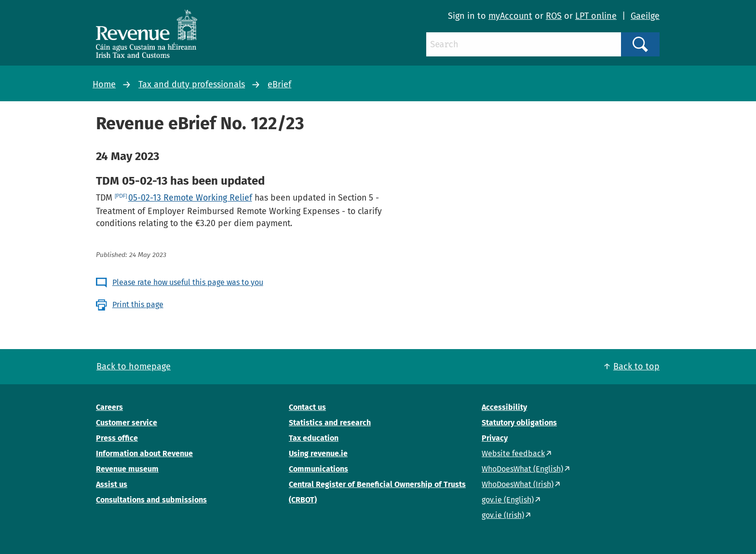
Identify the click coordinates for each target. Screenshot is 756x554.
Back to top (636, 366)
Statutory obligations (519, 423)
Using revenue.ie (318, 453)
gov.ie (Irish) (503, 515)
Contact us (307, 407)
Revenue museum (127, 469)
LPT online (596, 16)
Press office (117, 438)
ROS (554, 16)
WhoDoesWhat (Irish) (518, 484)
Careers (109, 407)
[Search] (524, 44)
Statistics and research (330, 423)
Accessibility (504, 407)
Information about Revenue (144, 453)
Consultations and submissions (151, 500)
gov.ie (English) (508, 500)
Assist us (112, 484)
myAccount (510, 16)
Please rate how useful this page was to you (188, 282)
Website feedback (513, 453)
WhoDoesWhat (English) (522, 469)
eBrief (279, 84)
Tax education (314, 438)
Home (104, 84)
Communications (318, 469)
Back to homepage (134, 366)
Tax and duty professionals (192, 84)
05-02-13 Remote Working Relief (190, 198)
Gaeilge (645, 16)
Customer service (127, 423)
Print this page (138, 304)
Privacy (495, 438)
